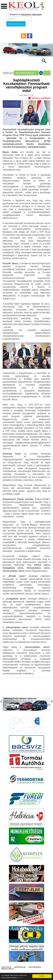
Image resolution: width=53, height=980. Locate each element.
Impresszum (20, 967)
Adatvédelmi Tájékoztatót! (31, 14)
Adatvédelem (35, 967)
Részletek (20, 978)
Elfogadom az (24, 14)
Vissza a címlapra (41, 98)
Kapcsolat (6, 967)
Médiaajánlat (8, 969)
